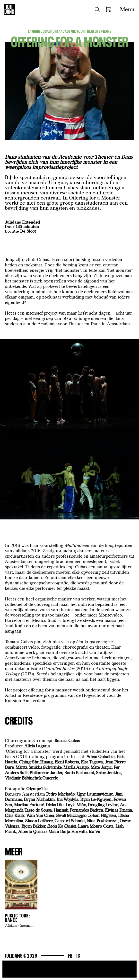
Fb (70, 955)
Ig (78, 955)
